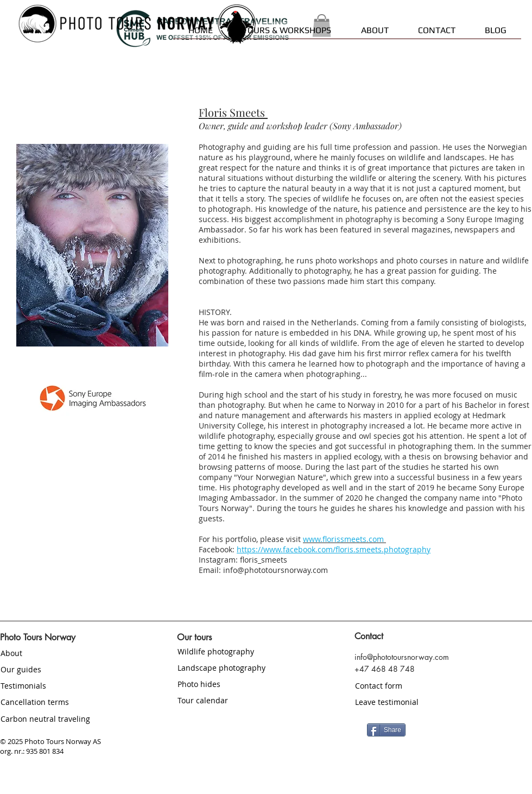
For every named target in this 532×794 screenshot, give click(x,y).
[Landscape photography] (251, 667)
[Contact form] (419, 686)
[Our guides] (64, 669)
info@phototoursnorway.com (275, 570)
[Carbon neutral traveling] (64, 719)
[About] (64, 653)
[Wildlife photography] (241, 651)
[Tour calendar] (241, 700)
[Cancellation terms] (64, 702)
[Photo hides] (241, 684)
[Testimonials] (64, 685)
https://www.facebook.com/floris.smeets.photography (334, 549)
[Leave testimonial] (419, 702)
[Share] (386, 730)
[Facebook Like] (473, 729)
